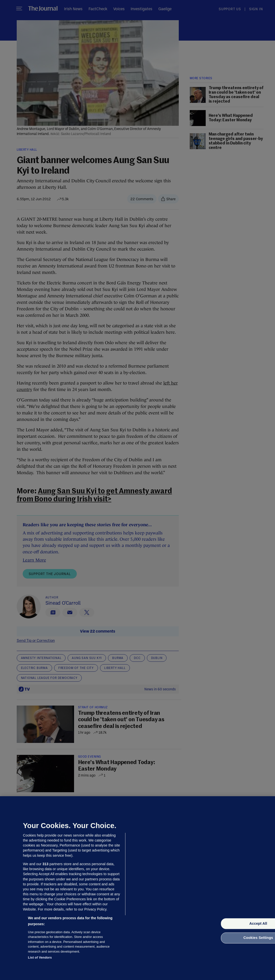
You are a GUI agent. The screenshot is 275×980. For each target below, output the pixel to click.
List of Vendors (40, 957)
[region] (137, 888)
